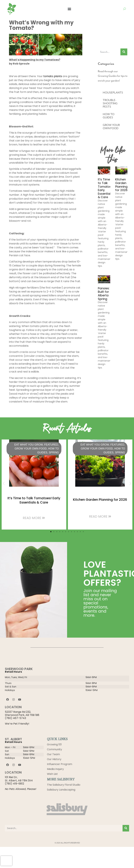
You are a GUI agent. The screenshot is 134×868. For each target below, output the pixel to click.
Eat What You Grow (28, 445)
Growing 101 (54, 744)
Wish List (52, 774)
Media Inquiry (55, 769)
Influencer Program (60, 764)
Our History (54, 759)
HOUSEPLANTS (113, 93)
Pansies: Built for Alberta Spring (104, 294)
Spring (54, 453)
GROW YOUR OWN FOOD (111, 127)
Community (54, 749)
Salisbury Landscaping (61, 790)
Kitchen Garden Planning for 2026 (121, 185)
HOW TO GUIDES (109, 116)
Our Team (53, 754)
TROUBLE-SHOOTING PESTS (110, 103)
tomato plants (53, 76)
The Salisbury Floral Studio (64, 785)
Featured (51, 445)
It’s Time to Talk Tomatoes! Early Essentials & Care (106, 188)
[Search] (124, 52)
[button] (69, 9)
